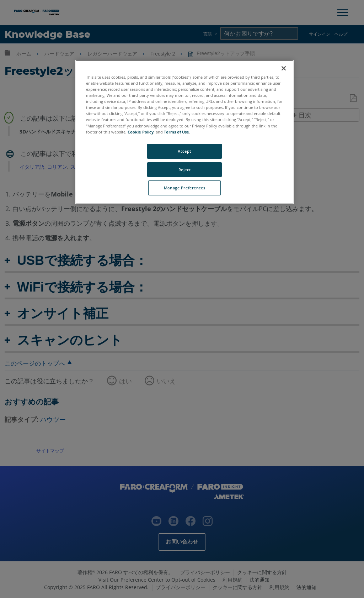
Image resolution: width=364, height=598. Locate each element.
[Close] (284, 68)
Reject (184, 170)
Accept (184, 151)
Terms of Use (176, 132)
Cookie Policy (141, 132)
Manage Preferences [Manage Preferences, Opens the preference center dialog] (184, 188)
